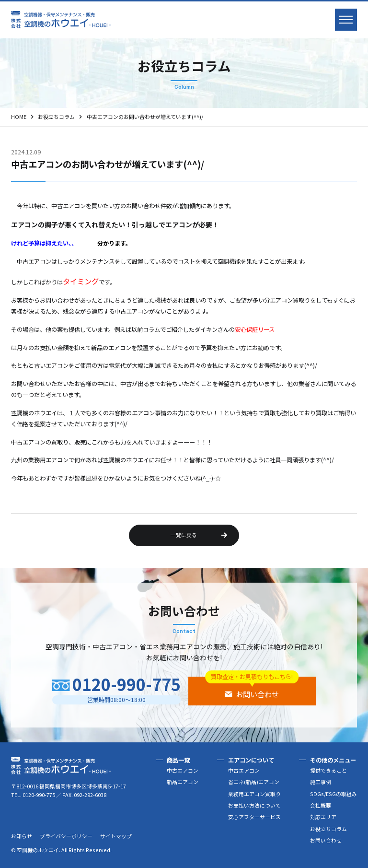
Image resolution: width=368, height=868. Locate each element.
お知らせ (22, 836)
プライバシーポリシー (66, 836)
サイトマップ (116, 836)
